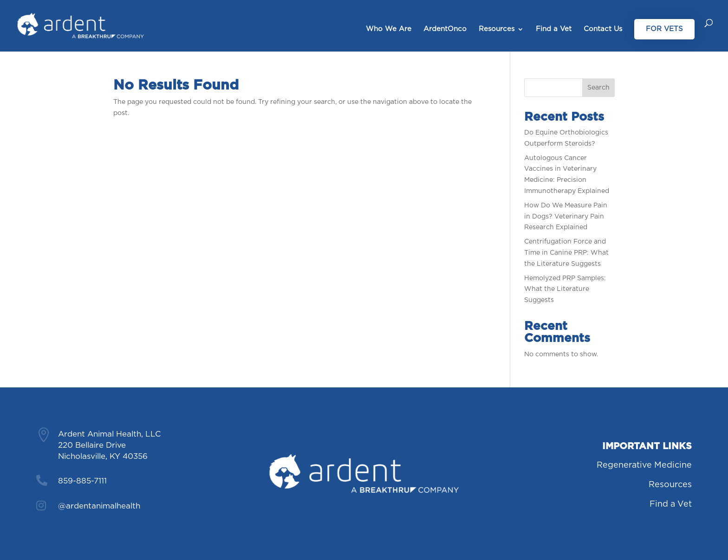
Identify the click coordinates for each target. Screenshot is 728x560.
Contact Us (603, 29)
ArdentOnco (445, 29)
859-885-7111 (82, 481)
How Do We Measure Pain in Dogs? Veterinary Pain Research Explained (566, 217)
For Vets (664, 29)
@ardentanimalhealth (99, 506)
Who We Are (389, 29)
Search (598, 88)
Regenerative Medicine (644, 465)
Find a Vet (554, 29)
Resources (497, 29)
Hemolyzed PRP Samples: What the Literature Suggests (565, 290)
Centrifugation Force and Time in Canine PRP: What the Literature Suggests (566, 253)
